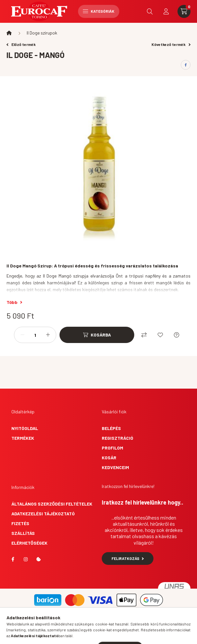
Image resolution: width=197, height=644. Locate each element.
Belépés (111, 428)
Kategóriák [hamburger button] (99, 11)
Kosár (109, 458)
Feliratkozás (128, 558)
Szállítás (23, 533)
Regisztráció (118, 438)
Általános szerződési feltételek (52, 504)
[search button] (150, 11)
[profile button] (166, 11)
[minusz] (22, 335)
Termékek (23, 438)
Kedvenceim (115, 467)
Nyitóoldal (25, 428)
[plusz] (48, 335)
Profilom (112, 448)
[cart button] (184, 11)
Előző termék (21, 44)
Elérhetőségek (29, 543)
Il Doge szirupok (42, 33)
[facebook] (186, 65)
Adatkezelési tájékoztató (43, 514)
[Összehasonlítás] (144, 335)
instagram (26, 559)
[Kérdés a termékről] (177, 335)
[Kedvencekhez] (160, 335)
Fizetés (20, 523)
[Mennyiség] (35, 335)
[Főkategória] (9, 33)
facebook (13, 559)
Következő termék (171, 44)
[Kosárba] (97, 335)
